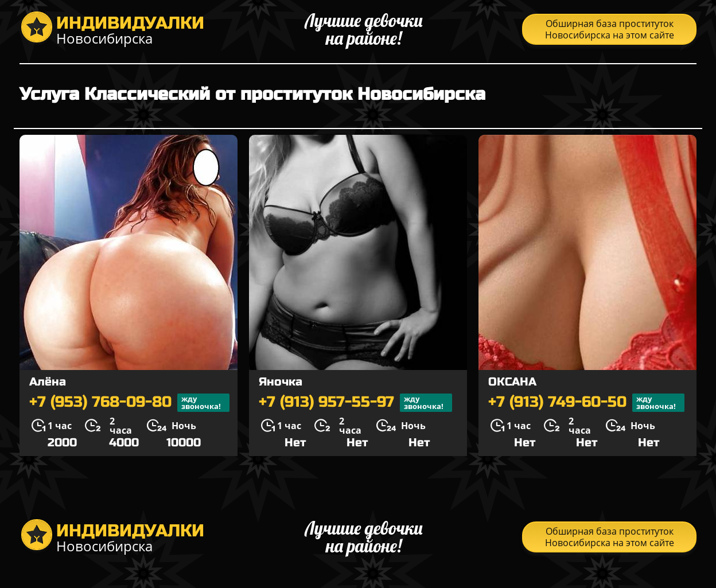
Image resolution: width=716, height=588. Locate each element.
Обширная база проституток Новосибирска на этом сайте (610, 29)
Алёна (48, 382)
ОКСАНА (512, 382)
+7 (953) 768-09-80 (129, 403)
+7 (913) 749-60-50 (586, 403)
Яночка (281, 382)
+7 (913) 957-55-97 (355, 403)
